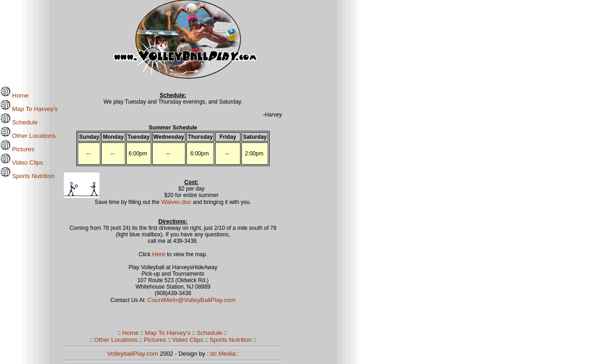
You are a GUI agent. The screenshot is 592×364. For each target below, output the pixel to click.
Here (159, 254)
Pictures (17, 149)
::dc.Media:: (223, 354)
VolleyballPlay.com (133, 354)
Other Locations (28, 136)
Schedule (19, 122)
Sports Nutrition (27, 176)
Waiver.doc (176, 202)
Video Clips (22, 163)
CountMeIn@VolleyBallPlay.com (191, 300)
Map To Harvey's (29, 109)
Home (14, 96)
